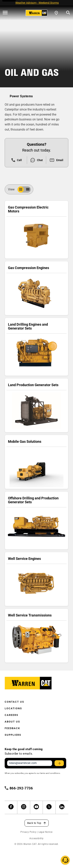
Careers (11, 715)
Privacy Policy (28, 832)
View (13, 189)
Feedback (12, 728)
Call (17, 160)
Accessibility (36, 838)
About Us (12, 722)
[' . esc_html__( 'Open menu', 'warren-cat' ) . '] (5, 13)
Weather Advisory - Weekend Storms (37, 3)
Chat (36, 160)
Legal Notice (46, 832)
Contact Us (14, 702)
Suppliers (13, 735)
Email (56, 160)
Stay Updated (60, 763)
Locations (13, 708)
